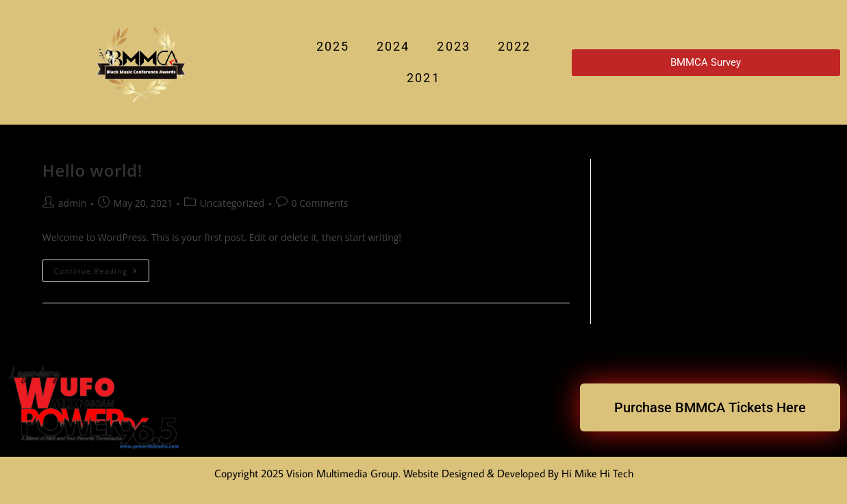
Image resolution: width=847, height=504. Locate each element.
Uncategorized (232, 203)
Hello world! (92, 170)
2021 (423, 78)
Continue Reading (102, 268)
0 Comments (320, 203)
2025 (333, 46)
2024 (393, 46)
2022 (514, 46)
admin (72, 203)
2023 (453, 46)
